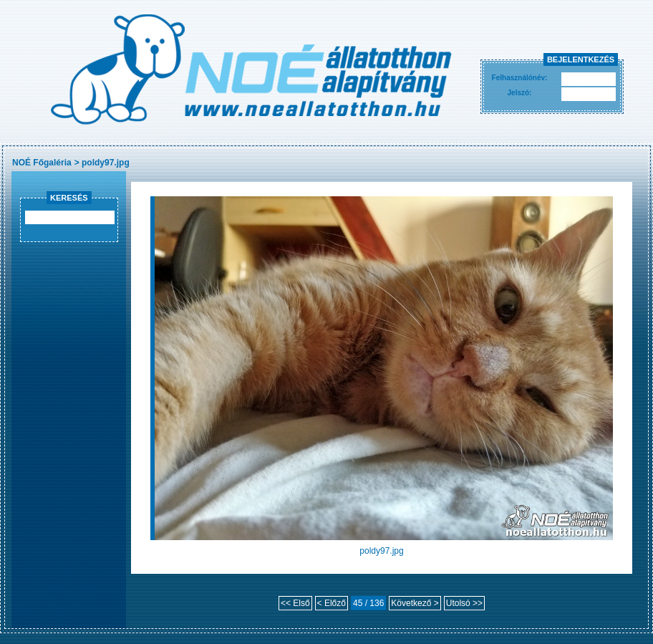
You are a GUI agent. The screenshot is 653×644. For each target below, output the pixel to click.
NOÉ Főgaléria (42, 163)
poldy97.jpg (106, 163)
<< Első (295, 603)
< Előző (332, 603)
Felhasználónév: (520, 78)
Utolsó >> (464, 603)
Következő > (415, 603)
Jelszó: (520, 93)
